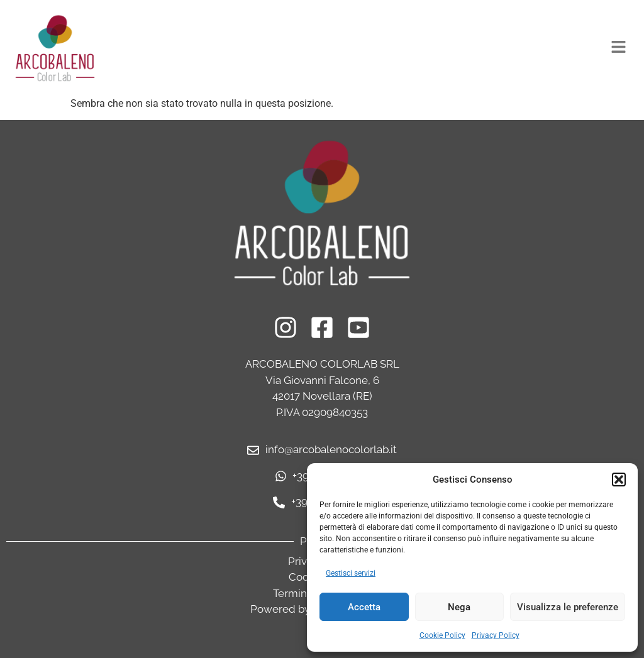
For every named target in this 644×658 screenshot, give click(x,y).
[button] (619, 480)
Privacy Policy (496, 635)
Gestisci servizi (351, 573)
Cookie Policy (442, 635)
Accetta (364, 607)
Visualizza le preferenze (568, 607)
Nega (459, 607)
